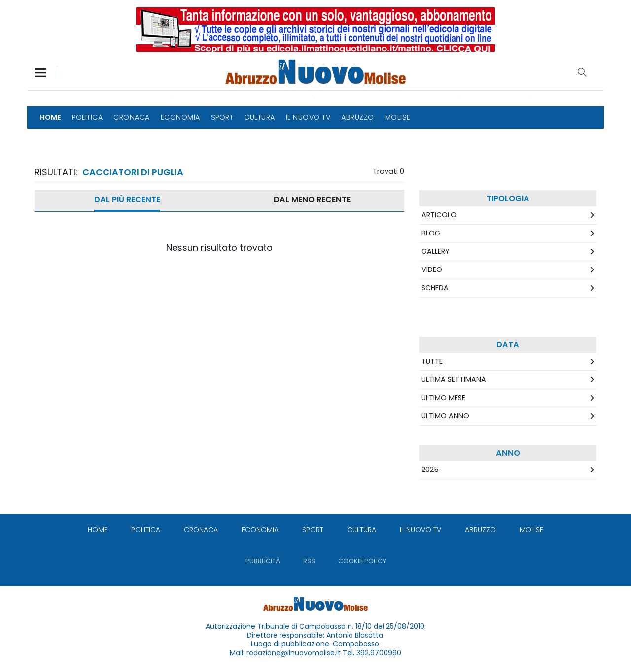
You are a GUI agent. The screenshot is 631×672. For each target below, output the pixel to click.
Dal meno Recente (312, 199)
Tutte (432, 361)
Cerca (582, 72)
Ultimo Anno (445, 416)
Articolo (439, 215)
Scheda (435, 288)
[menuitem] (51, 118)
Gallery (436, 251)
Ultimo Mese (443, 398)
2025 (430, 470)
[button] (46, 73)
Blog (431, 233)
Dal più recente (127, 199)
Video (432, 269)
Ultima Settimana (454, 379)
